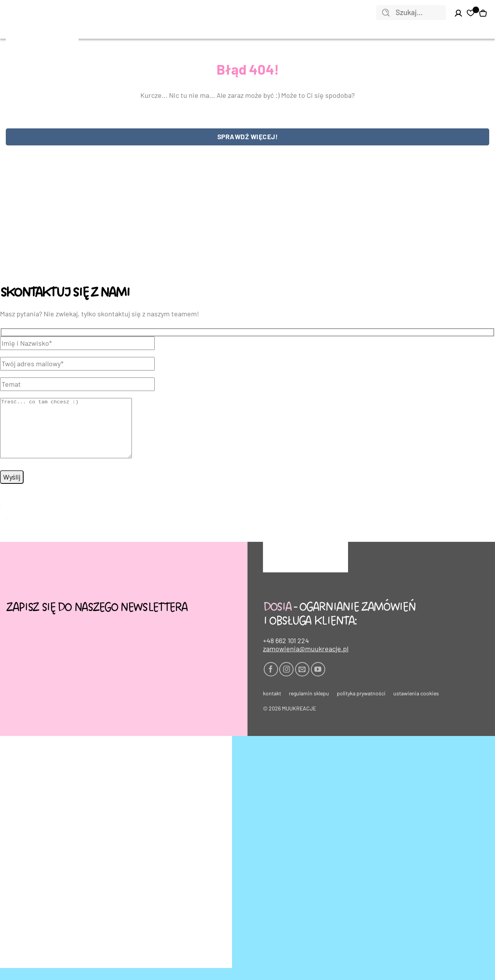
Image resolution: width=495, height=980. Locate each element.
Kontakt (272, 705)
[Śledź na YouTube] (318, 681)
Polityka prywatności (361, 705)
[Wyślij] (386, 13)
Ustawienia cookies (416, 705)
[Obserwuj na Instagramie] (286, 681)
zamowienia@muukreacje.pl (306, 661)
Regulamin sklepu (309, 705)
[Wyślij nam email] (302, 681)
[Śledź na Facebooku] (271, 681)
